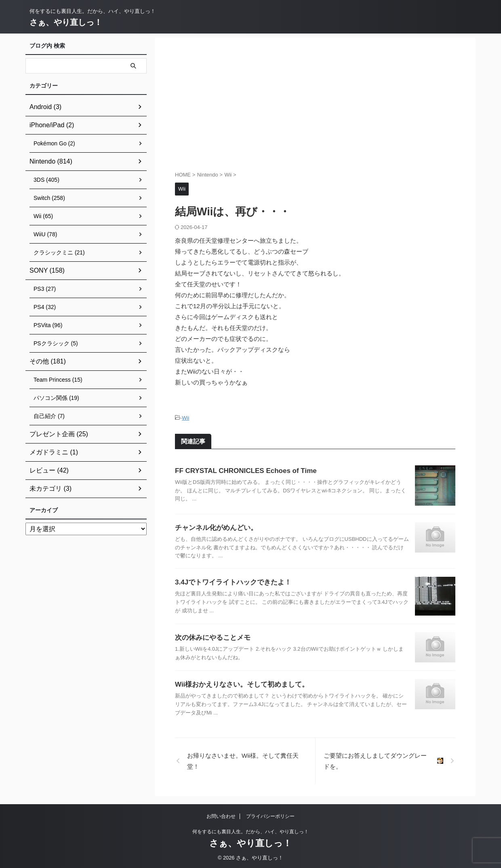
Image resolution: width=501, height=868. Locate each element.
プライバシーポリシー (270, 815)
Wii (185, 417)
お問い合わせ (221, 815)
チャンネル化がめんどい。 (214, 526)
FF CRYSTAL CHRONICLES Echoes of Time (242, 470)
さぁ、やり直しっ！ (66, 22)
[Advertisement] (315, 106)
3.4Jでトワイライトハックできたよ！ (230, 581)
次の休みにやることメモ (211, 636)
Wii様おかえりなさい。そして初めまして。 (238, 683)
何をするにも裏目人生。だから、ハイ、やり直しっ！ (250, 830)
